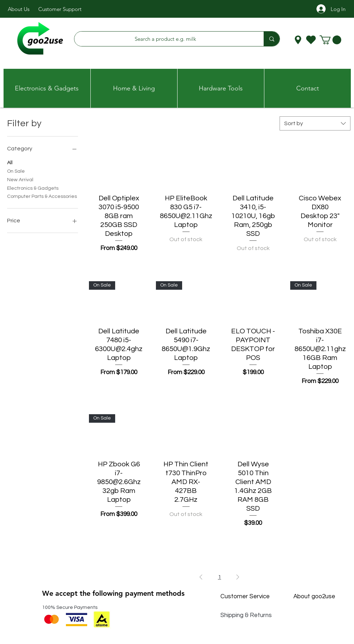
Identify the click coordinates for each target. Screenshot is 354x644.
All (10, 162)
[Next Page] (238, 577)
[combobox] (315, 123)
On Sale (16, 171)
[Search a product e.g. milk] (165, 39)
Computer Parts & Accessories (42, 196)
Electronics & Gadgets (33, 188)
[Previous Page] (201, 577)
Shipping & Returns (246, 615)
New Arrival (20, 179)
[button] (330, 40)
